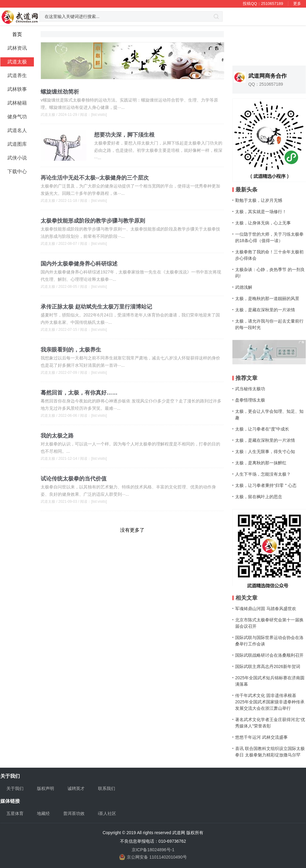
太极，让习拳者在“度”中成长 (262, 429)
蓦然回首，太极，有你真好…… (79, 393)
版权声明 (46, 788)
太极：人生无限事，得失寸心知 (265, 452)
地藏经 (43, 813)
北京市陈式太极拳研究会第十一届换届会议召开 (269, 623)
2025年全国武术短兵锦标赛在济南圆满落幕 (270, 681)
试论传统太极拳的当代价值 (74, 479)
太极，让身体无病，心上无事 (263, 223)
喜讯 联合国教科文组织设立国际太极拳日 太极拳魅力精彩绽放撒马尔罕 (270, 752)
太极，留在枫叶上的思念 (259, 497)
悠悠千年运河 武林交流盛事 (261, 737)
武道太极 (48, 115)
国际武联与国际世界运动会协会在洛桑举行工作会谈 (269, 641)
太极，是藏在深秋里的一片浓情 (265, 310)
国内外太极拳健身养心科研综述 (79, 264)
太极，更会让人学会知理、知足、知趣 (269, 414)
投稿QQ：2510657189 (263, 4)
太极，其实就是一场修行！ (261, 212)
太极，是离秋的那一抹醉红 (261, 463)
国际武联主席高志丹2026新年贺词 (268, 666)
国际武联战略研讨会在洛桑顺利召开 (269, 655)
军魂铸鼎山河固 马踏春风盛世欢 (266, 609)
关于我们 (15, 788)
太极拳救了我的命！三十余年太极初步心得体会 (269, 255)
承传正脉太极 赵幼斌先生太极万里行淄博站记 (96, 307)
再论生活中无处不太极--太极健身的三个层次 (95, 178)
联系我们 (107, 788)
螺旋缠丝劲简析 (60, 92)
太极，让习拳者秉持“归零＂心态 (266, 485)
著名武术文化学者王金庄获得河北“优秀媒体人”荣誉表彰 (270, 723)
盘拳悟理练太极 (250, 400)
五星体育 (15, 813)
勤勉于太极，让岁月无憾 (259, 200)
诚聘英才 (76, 788)
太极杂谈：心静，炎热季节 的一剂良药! (270, 273)
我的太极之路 (57, 436)
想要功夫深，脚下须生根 (124, 135)
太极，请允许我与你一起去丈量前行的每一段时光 (269, 324)
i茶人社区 (107, 813)
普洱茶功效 (74, 813)
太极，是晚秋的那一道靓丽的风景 (267, 298)
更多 (297, 4)
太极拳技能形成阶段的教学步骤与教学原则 (93, 221)
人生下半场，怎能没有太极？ (263, 474)
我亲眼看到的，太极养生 (71, 350)
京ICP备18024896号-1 (153, 850)
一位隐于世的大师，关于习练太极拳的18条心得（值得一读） (269, 237)
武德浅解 (244, 287)
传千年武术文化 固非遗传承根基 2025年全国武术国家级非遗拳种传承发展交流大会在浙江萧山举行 (270, 702)
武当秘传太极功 (250, 389)
